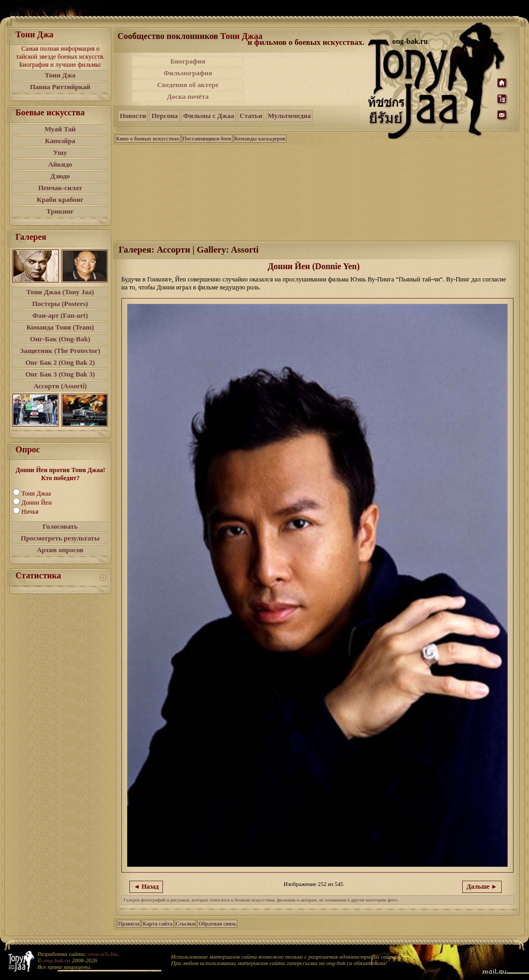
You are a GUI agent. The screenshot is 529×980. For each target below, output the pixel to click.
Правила (129, 924)
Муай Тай (60, 129)
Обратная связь (217, 924)
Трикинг (60, 211)
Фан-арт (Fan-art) (60, 315)
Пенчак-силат (60, 188)
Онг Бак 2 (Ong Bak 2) (60, 362)
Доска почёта (188, 96)
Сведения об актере (188, 85)
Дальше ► (482, 887)
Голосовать (60, 526)
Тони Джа (60, 75)
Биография (188, 61)
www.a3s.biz (103, 954)
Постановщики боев (207, 139)
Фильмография (188, 73)
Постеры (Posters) (60, 304)
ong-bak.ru (57, 960)
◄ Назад (146, 887)
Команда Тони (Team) (60, 327)
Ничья (30, 512)
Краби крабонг (60, 199)
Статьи (251, 116)
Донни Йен (37, 503)
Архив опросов (60, 550)
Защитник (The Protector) (60, 351)
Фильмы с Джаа (209, 116)
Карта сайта (157, 924)
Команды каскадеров (260, 139)
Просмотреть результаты (60, 538)
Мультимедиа (289, 116)
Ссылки (186, 924)
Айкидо (60, 164)
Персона (164, 116)
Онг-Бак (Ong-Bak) (60, 339)
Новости (133, 116)
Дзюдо (60, 176)
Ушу (60, 152)
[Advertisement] (307, 79)
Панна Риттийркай (60, 87)
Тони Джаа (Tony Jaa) (60, 292)
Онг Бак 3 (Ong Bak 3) (60, 374)
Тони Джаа (36, 493)
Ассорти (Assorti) (60, 386)
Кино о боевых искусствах (148, 139)
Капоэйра (60, 141)
